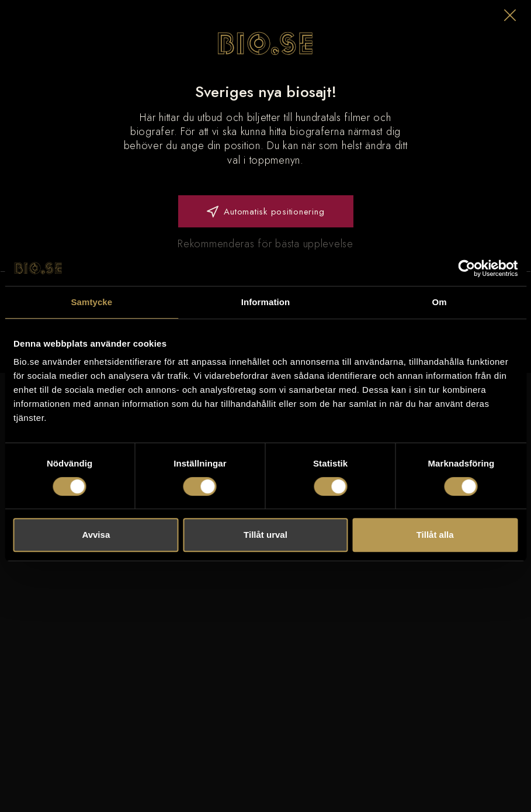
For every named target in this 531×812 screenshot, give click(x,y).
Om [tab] (440, 302)
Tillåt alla (435, 535)
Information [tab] (266, 302)
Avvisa (96, 535)
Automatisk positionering (266, 212)
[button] (510, 15)
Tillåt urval (265, 535)
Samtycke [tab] (91, 302)
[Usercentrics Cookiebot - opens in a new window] (466, 268)
